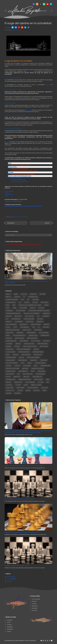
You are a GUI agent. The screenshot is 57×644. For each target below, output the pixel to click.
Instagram (10, 627)
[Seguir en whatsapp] (44, 4)
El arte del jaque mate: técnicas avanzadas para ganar (19, 499)
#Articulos (19, 217)
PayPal (9, 631)
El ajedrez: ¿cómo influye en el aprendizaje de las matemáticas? (22, 532)
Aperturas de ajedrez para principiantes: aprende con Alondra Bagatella (24, 466)
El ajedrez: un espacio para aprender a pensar (17, 566)
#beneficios (25, 217)
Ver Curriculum (11, 577)
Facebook (10, 620)
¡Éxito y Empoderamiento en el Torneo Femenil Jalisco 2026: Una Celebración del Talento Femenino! (27, 282)
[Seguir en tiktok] (41, 4)
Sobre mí (34, 601)
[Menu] (5, 11)
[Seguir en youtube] (48, 4)
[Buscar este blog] (28, 235)
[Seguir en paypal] (51, 4)
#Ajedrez (13, 217)
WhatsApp (10, 629)
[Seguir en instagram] (37, 4)
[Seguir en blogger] (52, 641)
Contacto (10, 581)
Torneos (34, 604)
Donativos (35, 608)
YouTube (9, 625)
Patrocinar (35, 606)
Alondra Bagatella (12, 579)
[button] (13, 27)
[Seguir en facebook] (34, 4)
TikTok (9, 622)
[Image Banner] (16, 602)
